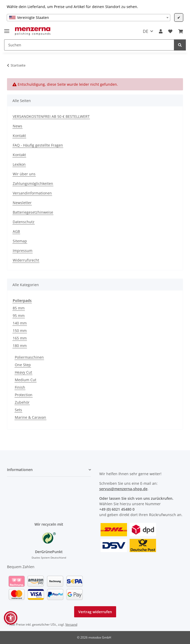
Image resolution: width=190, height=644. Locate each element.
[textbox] (89, 18)
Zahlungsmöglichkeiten (33, 183)
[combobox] (89, 18)
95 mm (19, 316)
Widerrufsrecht (26, 260)
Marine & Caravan (30, 417)
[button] (161, 31)
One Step (23, 365)
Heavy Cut (23, 372)
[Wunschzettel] (170, 31)
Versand (71, 624)
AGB (16, 231)
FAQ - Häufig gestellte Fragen (38, 145)
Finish (20, 387)
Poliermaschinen (29, 357)
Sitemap (20, 241)
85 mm (19, 308)
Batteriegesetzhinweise (33, 212)
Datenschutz (24, 222)
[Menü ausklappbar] (7, 29)
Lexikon (19, 164)
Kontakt (19, 136)
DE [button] (146, 31)
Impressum (23, 251)
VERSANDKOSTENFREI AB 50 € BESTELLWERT (51, 116)
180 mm (20, 346)
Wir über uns (24, 174)
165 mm (20, 338)
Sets (18, 410)
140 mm (20, 323)
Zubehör (22, 402)
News (17, 126)
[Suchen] (89, 45)
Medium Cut (26, 380)
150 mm (20, 331)
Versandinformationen (32, 193)
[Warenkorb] (181, 31)
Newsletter (22, 203)
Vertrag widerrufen (95, 612)
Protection (24, 395)
